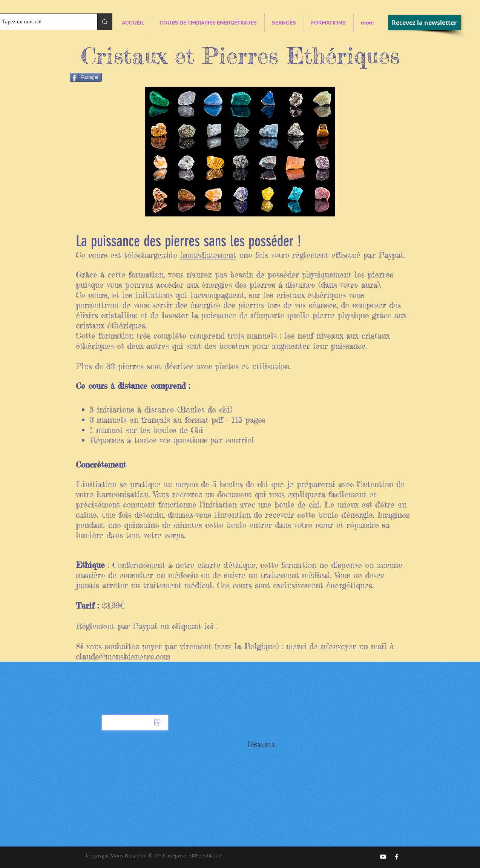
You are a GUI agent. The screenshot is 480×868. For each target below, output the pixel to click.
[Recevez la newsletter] (424, 23)
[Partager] (86, 77)
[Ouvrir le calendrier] (157, 722)
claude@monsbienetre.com (123, 656)
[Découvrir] (262, 744)
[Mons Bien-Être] (397, 857)
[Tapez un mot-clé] (42, 22)
